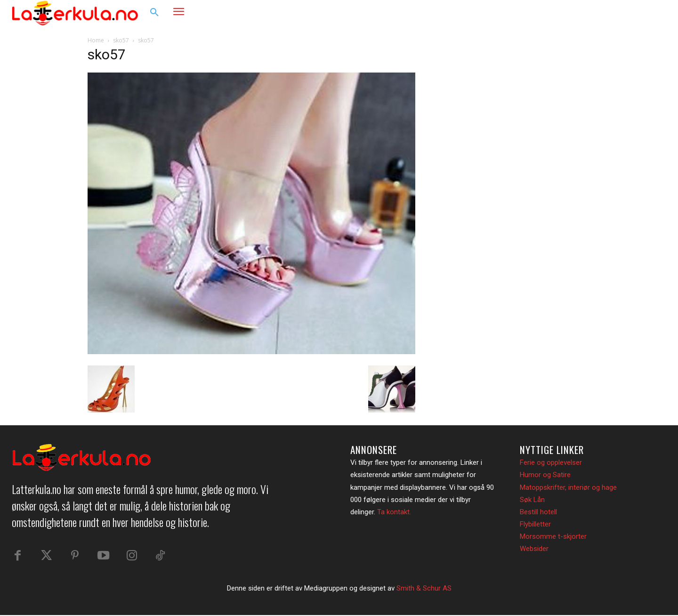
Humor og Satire (545, 475)
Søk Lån (532, 500)
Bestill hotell (538, 512)
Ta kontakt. (394, 512)
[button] (154, 13)
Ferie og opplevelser (551, 462)
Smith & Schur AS (424, 589)
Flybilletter (535, 524)
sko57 (121, 40)
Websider (534, 549)
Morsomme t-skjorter (553, 536)
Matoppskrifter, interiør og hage (568, 487)
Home (96, 40)
